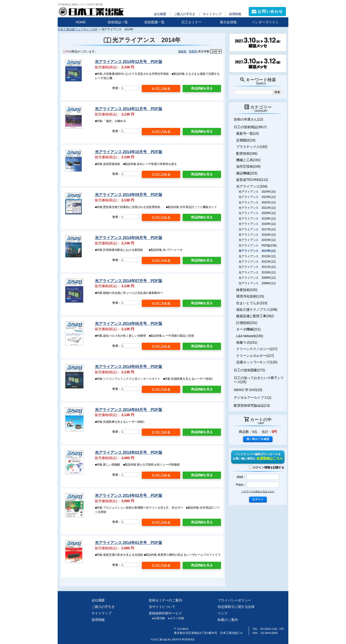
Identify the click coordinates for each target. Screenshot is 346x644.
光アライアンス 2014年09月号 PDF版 (128, 195)
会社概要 (160, 14)
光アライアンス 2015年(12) (257, 240)
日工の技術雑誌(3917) (250, 127)
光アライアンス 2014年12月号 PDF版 (128, 62)
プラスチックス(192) (252, 147)
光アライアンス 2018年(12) (257, 224)
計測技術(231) (247, 323)
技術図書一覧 (154, 22)
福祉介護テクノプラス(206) (257, 309)
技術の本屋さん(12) (248, 119)
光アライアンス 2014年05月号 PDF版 (128, 367)
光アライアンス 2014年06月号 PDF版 (128, 324)
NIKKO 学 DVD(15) (248, 390)
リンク (223, 613)
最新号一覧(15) (247, 133)
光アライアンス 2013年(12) (257, 256)
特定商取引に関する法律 (236, 607)
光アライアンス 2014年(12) (257, 251)
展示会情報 (228, 22)
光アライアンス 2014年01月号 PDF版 (128, 543)
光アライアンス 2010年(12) (257, 272)
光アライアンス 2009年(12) (257, 278)
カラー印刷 (174, 618)
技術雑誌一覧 (118, 22)
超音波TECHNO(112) (252, 180)
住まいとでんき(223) (252, 303)
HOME (81, 22)
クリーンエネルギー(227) (255, 356)
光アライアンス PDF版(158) (258, 246)
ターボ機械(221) (248, 329)
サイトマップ (212, 14)
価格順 (182, 51)
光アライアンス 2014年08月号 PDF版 (128, 238)
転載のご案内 (228, 620)
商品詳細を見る (202, 88)
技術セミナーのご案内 (165, 600)
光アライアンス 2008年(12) (257, 283)
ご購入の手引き (185, 14)
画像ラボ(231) (247, 342)
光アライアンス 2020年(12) (257, 213)
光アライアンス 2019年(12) (257, 219)
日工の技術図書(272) (249, 370)
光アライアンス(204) (252, 186)
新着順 (193, 51)
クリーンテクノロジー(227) (257, 349)
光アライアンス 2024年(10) (257, 192)
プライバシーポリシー (234, 600)
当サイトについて (162, 607)
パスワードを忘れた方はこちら (258, 491)
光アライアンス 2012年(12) (257, 262)
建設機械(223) (247, 173)
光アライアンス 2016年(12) (257, 235)
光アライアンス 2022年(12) (257, 202)
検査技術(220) (247, 290)
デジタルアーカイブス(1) (253, 398)
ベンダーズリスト (265, 22)
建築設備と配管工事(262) (255, 316)
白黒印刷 (157, 618)
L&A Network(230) (250, 336)
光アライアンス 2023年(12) (257, 197)
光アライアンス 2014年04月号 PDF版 (128, 410)
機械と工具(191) (248, 160)
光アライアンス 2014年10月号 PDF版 (128, 152)
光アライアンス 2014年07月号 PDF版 (128, 281)
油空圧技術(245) (248, 166)
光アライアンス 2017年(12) (257, 229)
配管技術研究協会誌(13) (252, 405)
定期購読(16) (246, 140)
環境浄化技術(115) (250, 296)
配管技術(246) (247, 153)
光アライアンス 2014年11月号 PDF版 (128, 109)
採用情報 (235, 14)
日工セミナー (192, 22)
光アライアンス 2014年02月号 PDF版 (128, 496)
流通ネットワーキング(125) (257, 362)
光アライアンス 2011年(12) (257, 267)
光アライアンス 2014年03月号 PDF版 (128, 452)
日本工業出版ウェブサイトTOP (78, 29)
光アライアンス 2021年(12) (257, 208)
